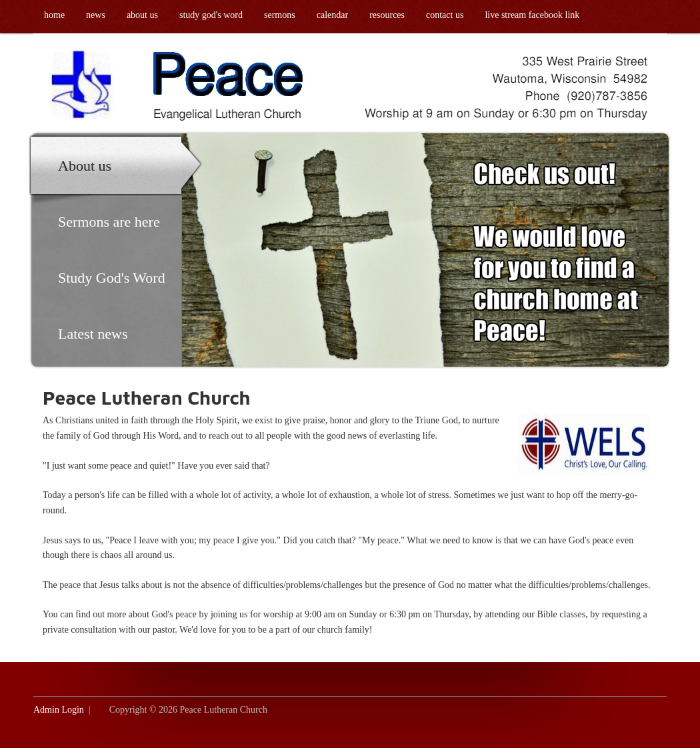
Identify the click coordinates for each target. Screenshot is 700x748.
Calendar (332, 15)
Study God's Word (211, 15)
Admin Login (59, 710)
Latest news (93, 334)
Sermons (280, 15)
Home (54, 15)
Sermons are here (109, 222)
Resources (387, 15)
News (96, 15)
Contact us (445, 15)
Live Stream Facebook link (532, 15)
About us (142, 15)
